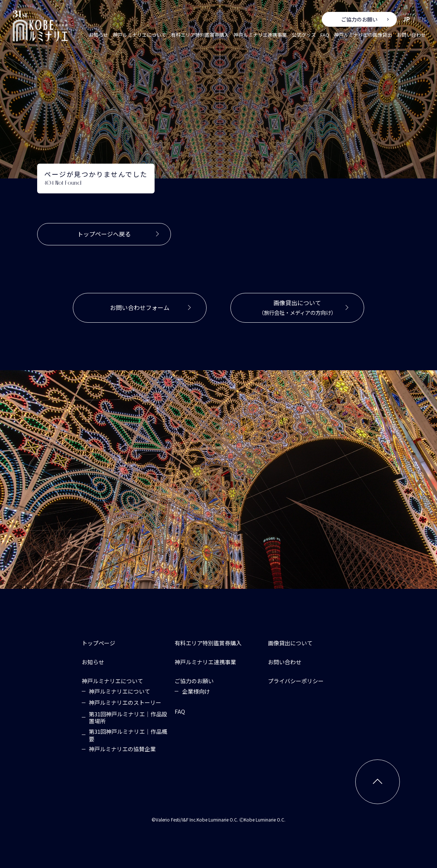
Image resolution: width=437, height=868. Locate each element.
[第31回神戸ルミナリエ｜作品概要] (129, 735)
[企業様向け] (196, 691)
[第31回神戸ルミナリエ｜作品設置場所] (129, 717)
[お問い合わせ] (285, 662)
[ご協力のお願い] (194, 681)
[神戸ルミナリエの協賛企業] (122, 749)
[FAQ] (180, 711)
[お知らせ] (93, 662)
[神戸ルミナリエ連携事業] (205, 662)
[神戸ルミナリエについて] (112, 681)
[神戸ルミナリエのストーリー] (125, 703)
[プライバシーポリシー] (296, 681)
